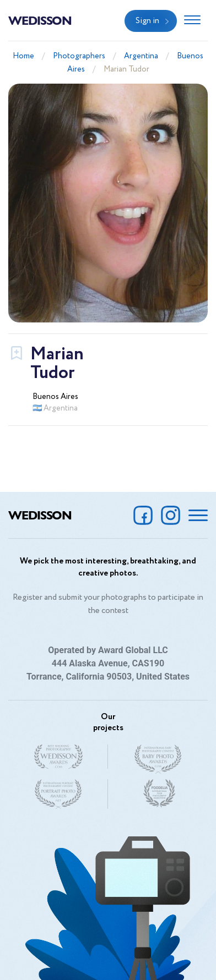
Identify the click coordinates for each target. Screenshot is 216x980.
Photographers (79, 56)
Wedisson (40, 20)
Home (23, 56)
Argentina (141, 56)
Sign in (147, 21)
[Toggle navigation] (192, 21)
